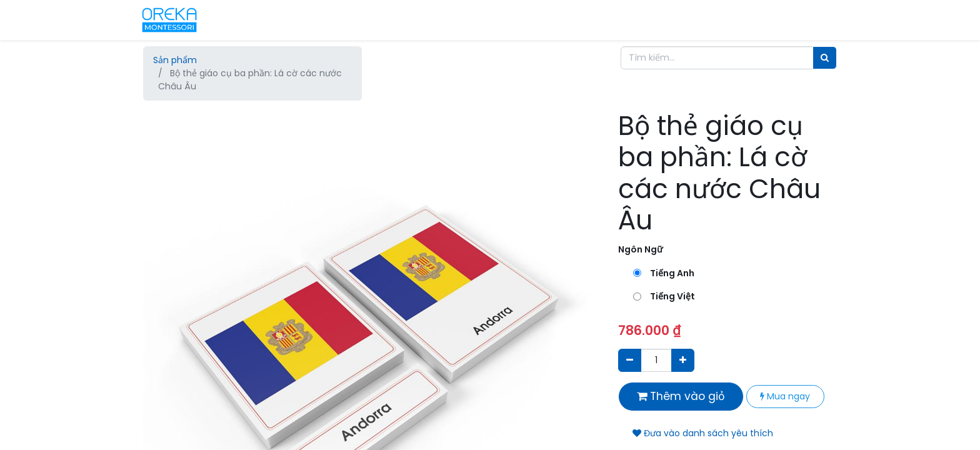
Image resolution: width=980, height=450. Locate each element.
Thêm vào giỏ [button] (681, 396)
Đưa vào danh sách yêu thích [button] (703, 433)
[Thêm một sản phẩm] (683, 360)
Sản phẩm (175, 60)
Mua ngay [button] (785, 396)
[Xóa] (630, 360)
